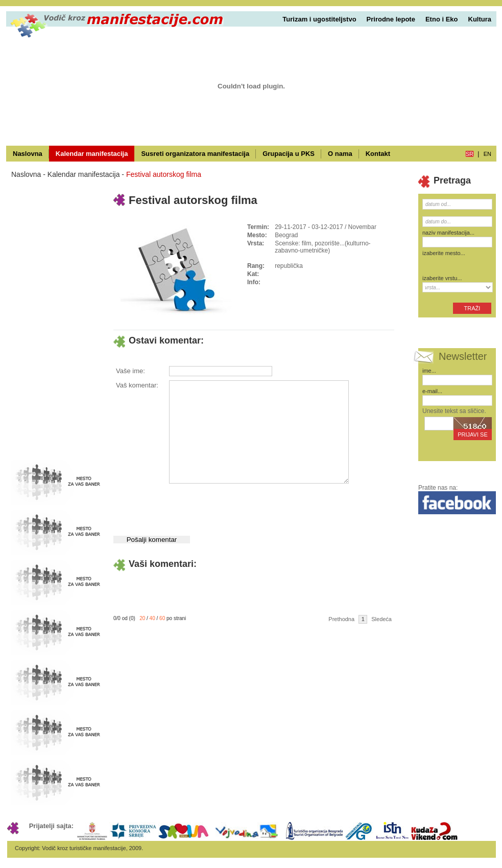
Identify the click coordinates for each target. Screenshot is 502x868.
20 (142, 618)
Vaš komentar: (137, 385)
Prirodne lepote (391, 19)
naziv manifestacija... (448, 233)
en (487, 154)
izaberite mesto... (444, 253)
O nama (340, 154)
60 (162, 618)
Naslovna (28, 154)
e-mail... (432, 391)
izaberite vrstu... (442, 278)
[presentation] (246, 506)
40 (152, 618)
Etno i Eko (442, 19)
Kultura (480, 19)
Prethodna (341, 619)
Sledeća (381, 619)
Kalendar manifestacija (92, 154)
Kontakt (378, 154)
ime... (429, 371)
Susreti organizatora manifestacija (195, 154)
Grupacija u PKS (289, 154)
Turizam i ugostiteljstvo (319, 19)
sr (470, 154)
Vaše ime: (130, 371)
